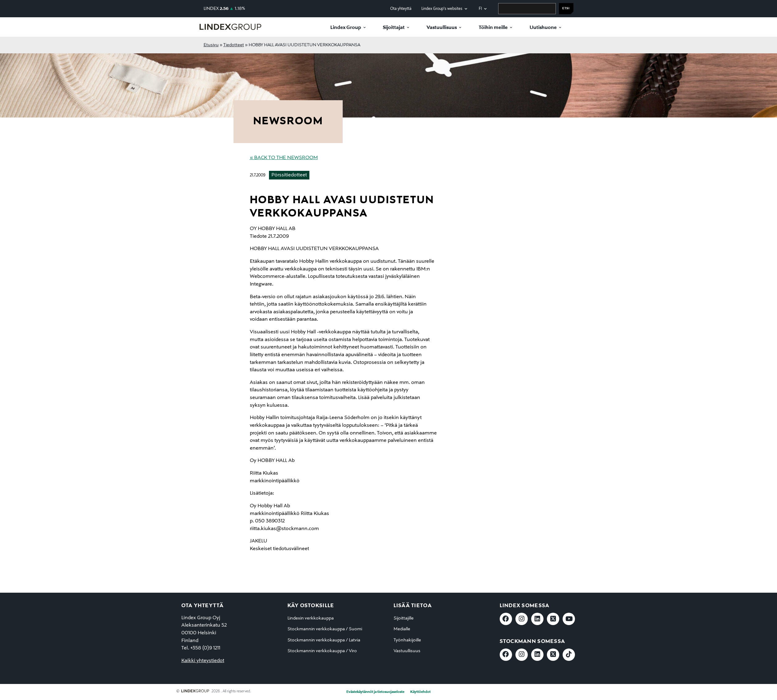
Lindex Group (346, 28)
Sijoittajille (404, 618)
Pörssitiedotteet (289, 175)
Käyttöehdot (420, 692)
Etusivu (211, 45)
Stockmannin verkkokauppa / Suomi (325, 629)
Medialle (402, 629)
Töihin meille (493, 28)
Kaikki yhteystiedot (203, 661)
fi (480, 9)
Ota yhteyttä (401, 9)
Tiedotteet (234, 45)
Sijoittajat (394, 28)
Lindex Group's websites (442, 9)
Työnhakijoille (407, 640)
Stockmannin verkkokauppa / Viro (322, 651)
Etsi (566, 8)
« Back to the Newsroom (284, 158)
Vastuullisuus (442, 28)
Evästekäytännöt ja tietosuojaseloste (375, 692)
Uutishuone (543, 28)
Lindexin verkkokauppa (311, 618)
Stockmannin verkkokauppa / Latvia (324, 640)
